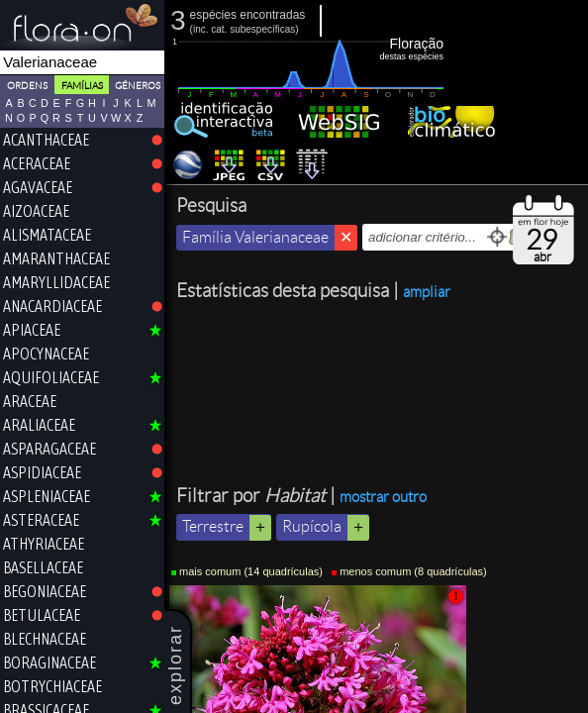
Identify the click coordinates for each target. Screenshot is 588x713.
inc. (201, 29)
